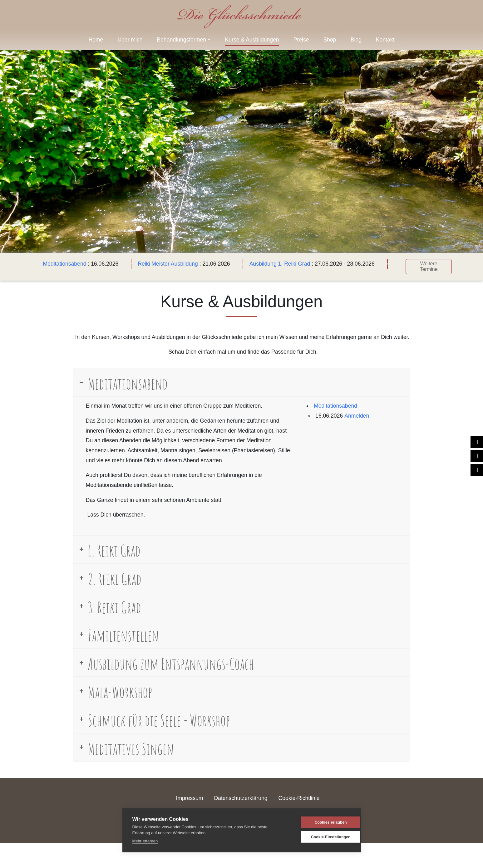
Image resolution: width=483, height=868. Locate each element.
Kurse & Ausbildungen (252, 40)
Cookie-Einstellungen (321, 837)
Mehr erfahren (145, 841)
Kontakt (385, 40)
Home (96, 40)
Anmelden (357, 415)
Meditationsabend (65, 264)
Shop (330, 40)
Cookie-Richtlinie (299, 798)
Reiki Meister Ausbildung (168, 264)
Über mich (130, 40)
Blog (356, 40)
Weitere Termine (429, 266)
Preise (301, 40)
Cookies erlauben (321, 822)
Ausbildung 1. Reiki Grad (280, 264)
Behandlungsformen (182, 40)
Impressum (190, 798)
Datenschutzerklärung (241, 798)
